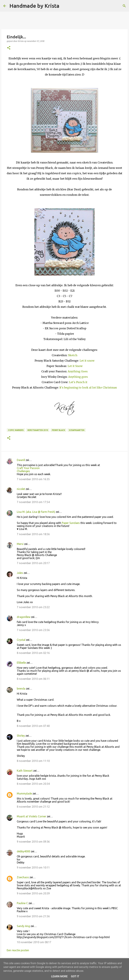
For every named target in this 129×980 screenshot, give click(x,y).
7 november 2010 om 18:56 (33, 534)
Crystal (21, 640)
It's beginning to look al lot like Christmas (88, 387)
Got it (75, 976)
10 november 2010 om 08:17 (34, 942)
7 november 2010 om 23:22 (33, 607)
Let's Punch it (78, 382)
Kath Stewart (25, 771)
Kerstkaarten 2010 (38, 430)
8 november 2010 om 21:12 (33, 807)
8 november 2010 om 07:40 (33, 726)
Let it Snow (75, 366)
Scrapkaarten (77, 430)
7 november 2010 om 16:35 (33, 479)
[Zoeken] (64, 6)
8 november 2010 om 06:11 (33, 679)
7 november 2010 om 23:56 (33, 630)
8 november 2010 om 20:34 (33, 784)
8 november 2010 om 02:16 (33, 653)
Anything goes (78, 377)
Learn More (59, 976)
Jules (20, 573)
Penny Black (58, 430)
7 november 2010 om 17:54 (33, 502)
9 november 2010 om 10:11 (33, 867)
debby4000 (24, 851)
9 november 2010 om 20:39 (33, 893)
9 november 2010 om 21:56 (33, 916)
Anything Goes (78, 371)
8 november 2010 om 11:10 (33, 761)
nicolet (21, 489)
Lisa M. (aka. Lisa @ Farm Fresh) (36, 512)
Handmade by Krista (34, 6)
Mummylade (24, 793)
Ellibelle (21, 663)
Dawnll (21, 460)
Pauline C (22, 903)
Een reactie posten (18, 950)
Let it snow (87, 361)
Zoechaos (23, 877)
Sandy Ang (23, 926)
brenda (21, 689)
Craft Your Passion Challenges (28, 470)
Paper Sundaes (71, 523)
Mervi (20, 544)
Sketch (73, 355)
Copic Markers (16, 430)
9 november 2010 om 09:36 (33, 842)
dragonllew (24, 617)
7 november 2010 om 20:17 (33, 563)
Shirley (21, 736)
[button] (9, 48)
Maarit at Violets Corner (31, 816)
